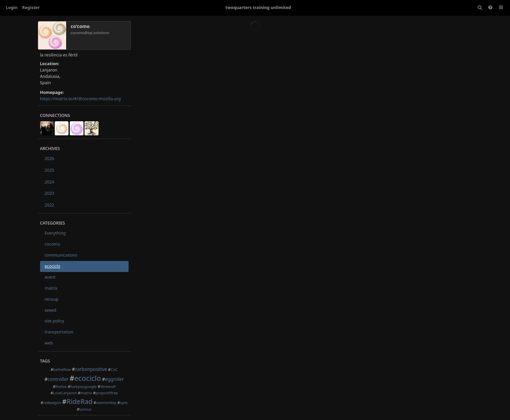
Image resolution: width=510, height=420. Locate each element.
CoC (114, 369)
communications (61, 255)
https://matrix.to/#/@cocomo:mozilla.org (80, 99)
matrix (51, 288)
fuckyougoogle (83, 386)
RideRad (79, 401)
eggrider (115, 379)
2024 (50, 182)
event (50, 277)
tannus (85, 409)
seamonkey (106, 402)
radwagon (52, 402)
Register (31, 8)
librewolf (108, 386)
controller (58, 379)
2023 (50, 193)
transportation (59, 332)
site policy (55, 321)
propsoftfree (107, 393)
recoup (52, 299)
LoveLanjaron (65, 393)
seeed (51, 310)
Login (12, 8)
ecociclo (53, 266)
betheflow (62, 369)
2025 (50, 170)
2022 (50, 205)
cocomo (53, 244)
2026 (50, 159)
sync (124, 402)
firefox (61, 386)
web (49, 343)
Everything (55, 233)
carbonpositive (91, 369)
